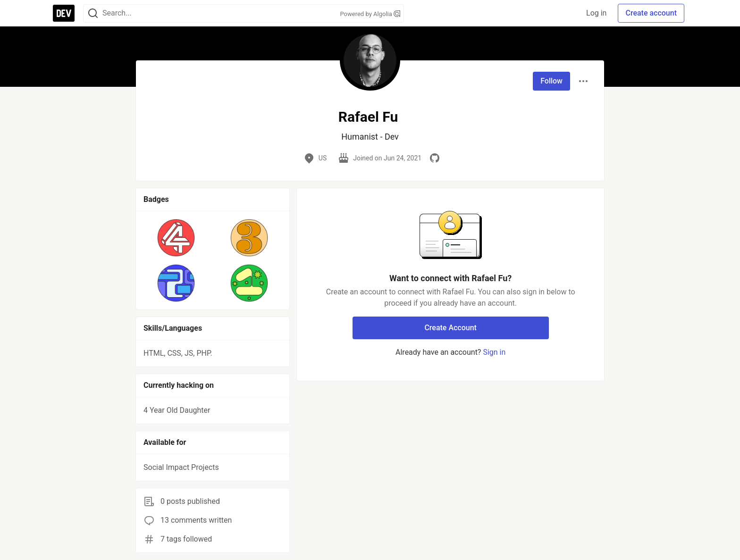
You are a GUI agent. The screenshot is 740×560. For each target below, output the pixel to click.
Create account (651, 13)
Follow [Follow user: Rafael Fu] (551, 81)
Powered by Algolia (370, 14)
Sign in (494, 352)
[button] (176, 238)
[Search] (93, 13)
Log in (596, 13)
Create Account (450, 328)
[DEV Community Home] (64, 13)
